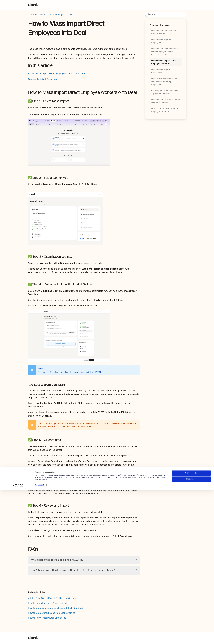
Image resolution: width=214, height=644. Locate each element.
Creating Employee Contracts (61, 14)
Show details (40, 639)
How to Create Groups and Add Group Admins (52, 613)
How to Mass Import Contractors (161, 71)
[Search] (166, 14)
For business (40, 14)
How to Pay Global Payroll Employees (47, 618)
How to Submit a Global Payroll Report (47, 603)
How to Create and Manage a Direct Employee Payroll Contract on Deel (165, 52)
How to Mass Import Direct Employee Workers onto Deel (57, 74)
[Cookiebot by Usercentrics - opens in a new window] (18, 639)
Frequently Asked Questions (42, 79)
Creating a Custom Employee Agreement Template (165, 92)
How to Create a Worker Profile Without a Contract (166, 101)
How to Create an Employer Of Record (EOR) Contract (165, 32)
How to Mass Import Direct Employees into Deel (164, 62)
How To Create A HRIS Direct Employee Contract (165, 110)
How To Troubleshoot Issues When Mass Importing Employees (164, 82)
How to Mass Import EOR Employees (163, 41)
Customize (191, 633)
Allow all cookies (191, 627)
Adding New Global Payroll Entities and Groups (52, 598)
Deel (30, 14)
